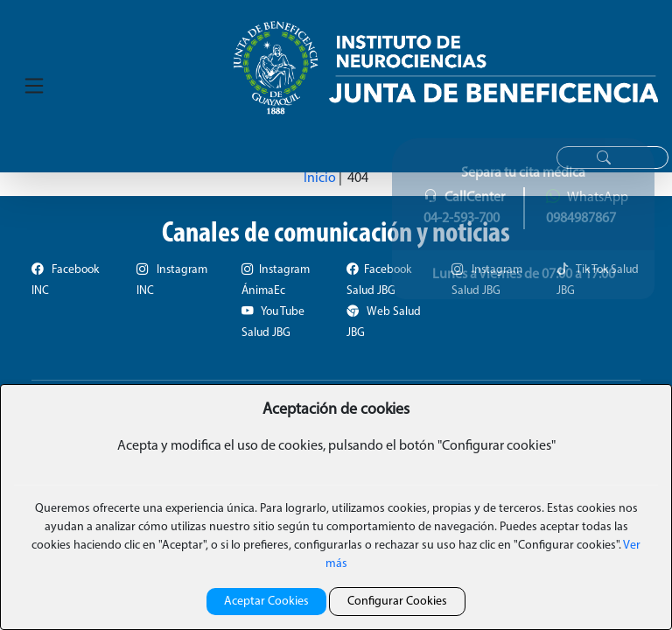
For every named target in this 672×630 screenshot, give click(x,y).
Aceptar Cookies (266, 602)
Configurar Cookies (397, 602)
